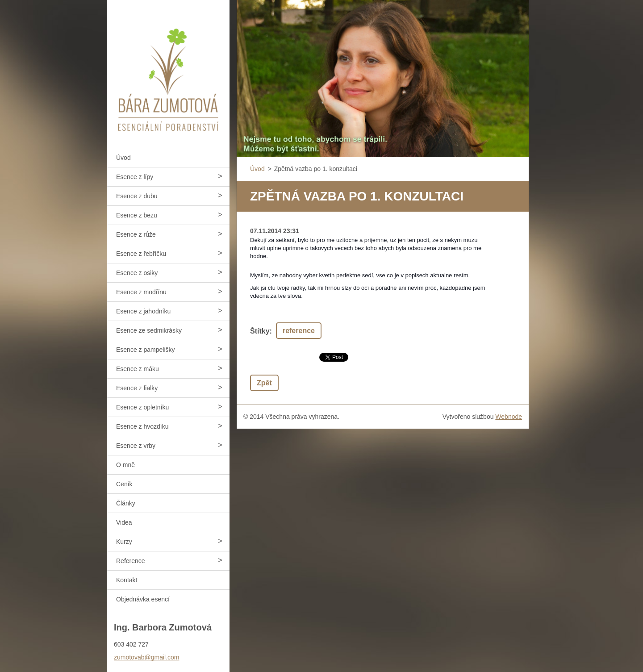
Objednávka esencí (143, 599)
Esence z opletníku (142, 407)
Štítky (260, 331)
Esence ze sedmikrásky (149, 330)
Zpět (264, 383)
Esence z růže (136, 234)
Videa (124, 522)
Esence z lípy (135, 177)
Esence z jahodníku (143, 311)
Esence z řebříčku (141, 254)
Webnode (509, 417)
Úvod (123, 158)
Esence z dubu (137, 196)
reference (299, 331)
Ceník (124, 484)
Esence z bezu (137, 215)
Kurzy (124, 542)
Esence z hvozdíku (142, 426)
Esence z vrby (136, 446)
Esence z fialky (137, 388)
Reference (131, 561)
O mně (125, 465)
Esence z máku (138, 369)
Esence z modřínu (141, 292)
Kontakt (127, 580)
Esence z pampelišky (146, 350)
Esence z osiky (137, 273)
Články (126, 503)
